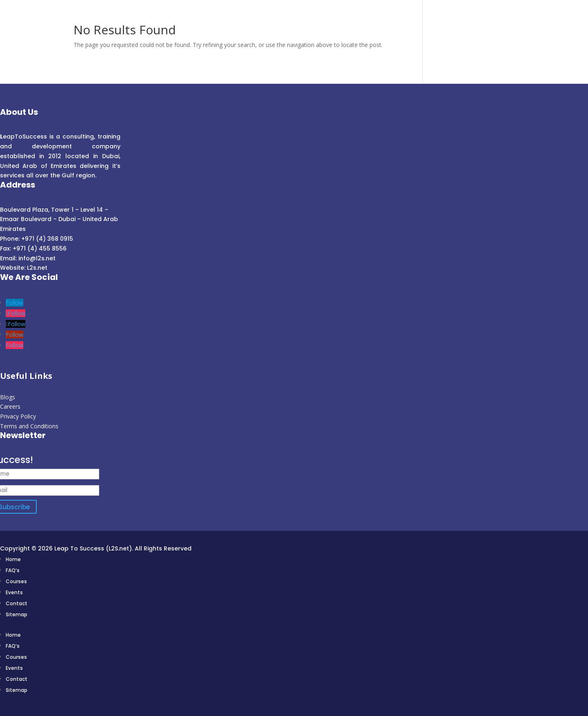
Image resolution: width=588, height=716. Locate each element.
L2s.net (37, 268)
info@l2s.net (36, 258)
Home (13, 559)
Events (14, 592)
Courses (16, 581)
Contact (17, 603)
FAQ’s (13, 570)
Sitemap (17, 614)
